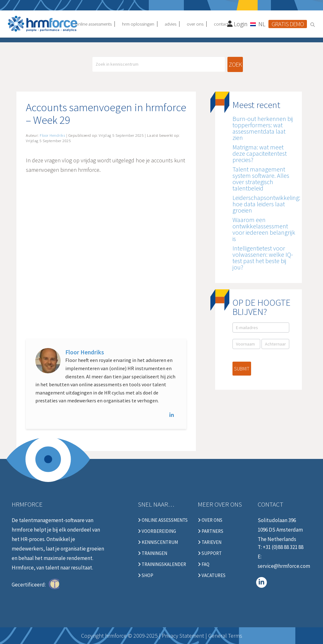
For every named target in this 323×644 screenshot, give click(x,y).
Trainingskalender (162, 564)
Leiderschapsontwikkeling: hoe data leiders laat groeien (266, 204)
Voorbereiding (157, 531)
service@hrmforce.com (284, 566)
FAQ (204, 564)
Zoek (235, 64)
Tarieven (210, 542)
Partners (211, 531)
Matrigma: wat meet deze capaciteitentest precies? (260, 153)
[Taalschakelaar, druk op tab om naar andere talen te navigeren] (258, 24)
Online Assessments (163, 520)
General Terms (225, 636)
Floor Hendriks (85, 352)
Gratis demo (288, 24)
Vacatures (212, 575)
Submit (242, 369)
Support (210, 553)
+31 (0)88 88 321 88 (283, 547)
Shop (146, 575)
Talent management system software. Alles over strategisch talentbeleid (261, 179)
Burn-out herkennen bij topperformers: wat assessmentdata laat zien (263, 128)
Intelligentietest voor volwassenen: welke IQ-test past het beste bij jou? (263, 258)
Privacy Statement (183, 636)
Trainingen (153, 553)
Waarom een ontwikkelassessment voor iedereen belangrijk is (264, 229)
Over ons (210, 520)
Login (238, 24)
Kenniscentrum (158, 542)
